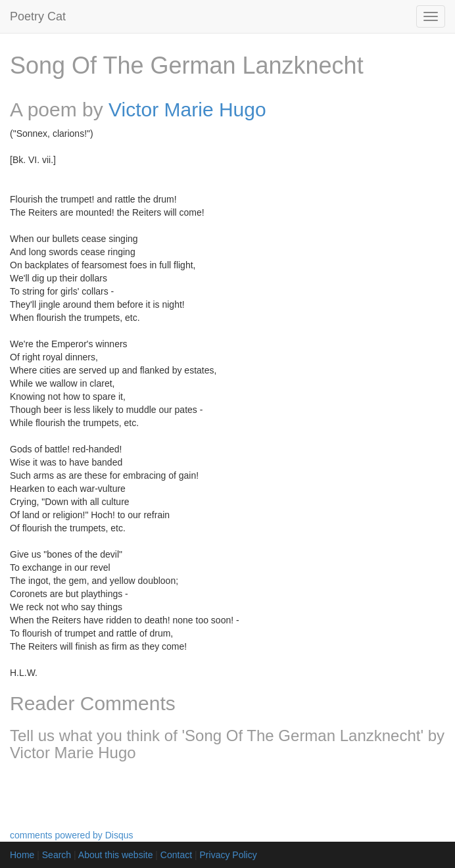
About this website (116, 855)
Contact (176, 855)
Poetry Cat (38, 16)
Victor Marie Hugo (187, 109)
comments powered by (72, 835)
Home (22, 855)
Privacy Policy (228, 855)
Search (57, 855)
